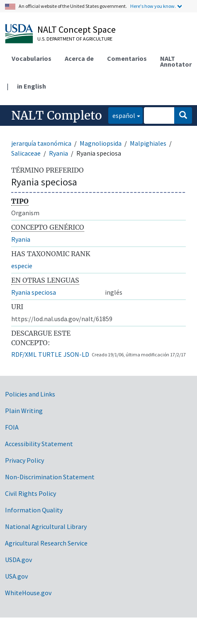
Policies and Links (30, 394)
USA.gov (16, 576)
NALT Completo (57, 115)
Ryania (58, 153)
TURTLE (50, 354)
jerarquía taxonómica (41, 143)
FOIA (12, 427)
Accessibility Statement (39, 444)
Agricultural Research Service (46, 543)
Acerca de (79, 58)
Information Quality (34, 510)
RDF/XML (24, 354)
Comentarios (127, 58)
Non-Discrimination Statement (50, 477)
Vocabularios (32, 58)
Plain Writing (24, 411)
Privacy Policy (24, 460)
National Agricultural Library (46, 526)
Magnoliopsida (101, 143)
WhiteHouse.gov (28, 593)
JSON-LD (76, 354)
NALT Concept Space (77, 29)
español (122, 115)
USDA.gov (18, 560)
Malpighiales (148, 143)
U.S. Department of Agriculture (75, 39)
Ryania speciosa (34, 292)
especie (22, 266)
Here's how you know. (153, 6)
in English (32, 86)
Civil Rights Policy (30, 493)
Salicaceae (26, 153)
